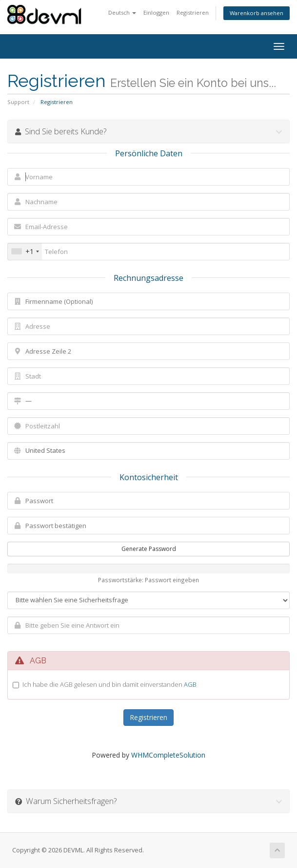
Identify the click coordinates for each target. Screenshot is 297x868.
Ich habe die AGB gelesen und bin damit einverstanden (109, 684)
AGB (190, 684)
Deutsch (122, 12)
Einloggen (156, 12)
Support (18, 102)
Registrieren (193, 12)
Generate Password (149, 549)
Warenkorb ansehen (257, 13)
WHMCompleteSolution (168, 755)
